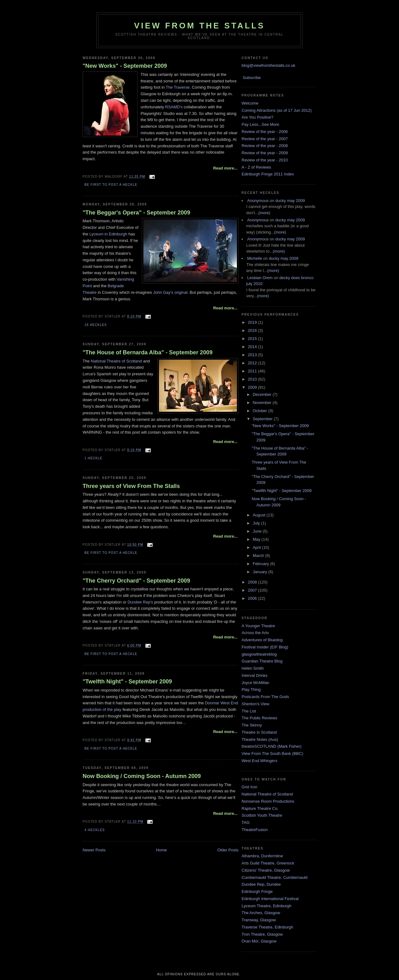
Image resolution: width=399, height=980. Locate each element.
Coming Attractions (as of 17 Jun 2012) (277, 110)
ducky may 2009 (290, 201)
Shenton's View (255, 704)
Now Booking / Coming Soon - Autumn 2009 (142, 776)
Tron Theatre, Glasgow (262, 934)
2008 (253, 582)
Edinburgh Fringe (257, 891)
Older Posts (228, 850)
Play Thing (251, 689)
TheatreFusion (255, 830)
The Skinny (252, 725)
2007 (253, 590)
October (261, 411)
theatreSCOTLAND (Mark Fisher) (272, 746)
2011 (253, 371)
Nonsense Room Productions (268, 801)
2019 (253, 322)
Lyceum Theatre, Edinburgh (267, 906)
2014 (253, 347)
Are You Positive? (257, 117)
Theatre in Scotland (259, 732)
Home (162, 850)
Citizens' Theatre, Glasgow (266, 870)
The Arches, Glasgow (261, 913)
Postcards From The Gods (265, 697)
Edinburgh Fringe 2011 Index (268, 174)
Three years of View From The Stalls (131, 486)
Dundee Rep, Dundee (261, 884)
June (258, 531)
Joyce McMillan (255, 683)
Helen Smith (253, 668)
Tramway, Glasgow (259, 920)
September (263, 419)
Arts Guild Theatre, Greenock (268, 863)
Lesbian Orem (260, 278)
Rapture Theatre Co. (260, 808)
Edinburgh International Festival (270, 899)
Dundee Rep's (140, 602)
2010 (253, 379)
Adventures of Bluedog (262, 640)
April (257, 547)
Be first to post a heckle (111, 185)
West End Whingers (260, 761)
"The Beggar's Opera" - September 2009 (136, 213)
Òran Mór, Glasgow (259, 941)
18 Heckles (96, 325)
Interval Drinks (255, 675)
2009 (253, 387)
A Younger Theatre (258, 626)
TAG (246, 822)
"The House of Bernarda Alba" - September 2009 (148, 352)
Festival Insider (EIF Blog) (265, 647)
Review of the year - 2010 (265, 160)
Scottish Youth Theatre (262, 815)
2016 (253, 330)
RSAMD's (174, 107)
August (260, 515)
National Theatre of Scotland (116, 361)
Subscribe (252, 78)
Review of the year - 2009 (265, 153)
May (257, 539)
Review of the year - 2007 (265, 139)
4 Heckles (95, 830)
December (263, 394)
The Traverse (178, 87)
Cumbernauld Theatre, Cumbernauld (275, 877)
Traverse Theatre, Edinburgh (267, 927)
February (262, 564)
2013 (253, 355)
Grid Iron (250, 787)
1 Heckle (93, 458)
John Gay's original (170, 292)
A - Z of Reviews (256, 167)
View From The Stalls (199, 26)
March (259, 556)
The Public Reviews (259, 718)
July (257, 523)
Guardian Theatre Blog (262, 661)
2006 (253, 598)
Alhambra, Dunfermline (262, 856)
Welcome (250, 103)
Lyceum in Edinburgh (108, 234)
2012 (253, 363)
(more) (264, 213)
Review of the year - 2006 (265, 132)
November (263, 403)
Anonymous (258, 201)
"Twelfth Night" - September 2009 (127, 682)
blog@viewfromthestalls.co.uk (268, 65)
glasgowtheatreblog (259, 654)
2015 (253, 339)
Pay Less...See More (260, 124)
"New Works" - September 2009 (125, 66)
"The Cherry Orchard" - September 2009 (136, 581)
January (261, 572)
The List (249, 711)
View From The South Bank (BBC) (272, 753)
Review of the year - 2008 (265, 146)
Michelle (255, 258)
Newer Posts (94, 850)
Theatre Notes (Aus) (260, 739)
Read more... (225, 168)
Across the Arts (255, 633)
